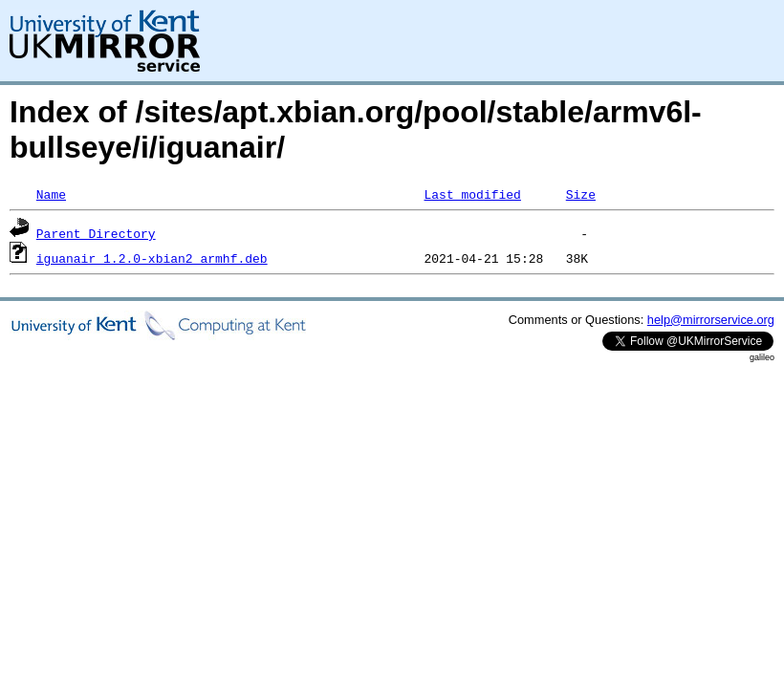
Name (51, 194)
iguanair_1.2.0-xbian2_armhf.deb (152, 258)
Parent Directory (96, 233)
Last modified (472, 194)
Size (581, 194)
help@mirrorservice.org (711, 320)
